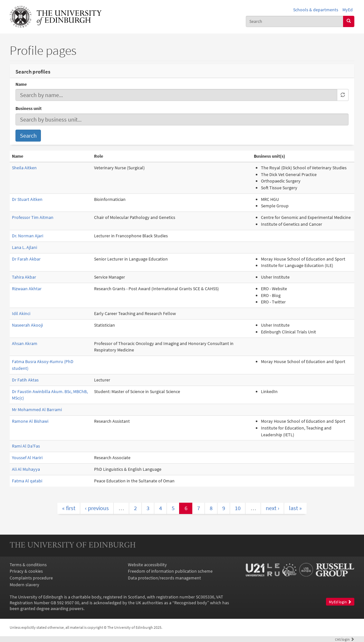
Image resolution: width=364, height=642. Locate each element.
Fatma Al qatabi (27, 481)
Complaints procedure (31, 578)
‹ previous (97, 508)
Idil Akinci (21, 313)
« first (69, 508)
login (345, 639)
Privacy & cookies (26, 571)
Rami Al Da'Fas (26, 446)
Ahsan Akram (25, 343)
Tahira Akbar (24, 277)
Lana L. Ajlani (24, 247)
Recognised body (191, 603)
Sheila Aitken (24, 168)
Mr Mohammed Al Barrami (37, 410)
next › (273, 508)
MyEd (348, 10)
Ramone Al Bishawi (30, 421)
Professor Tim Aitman (33, 217)
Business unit (29, 108)
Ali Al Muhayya (26, 469)
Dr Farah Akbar (26, 259)
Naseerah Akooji (27, 325)
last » (295, 508)
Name (21, 84)
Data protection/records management (164, 578)
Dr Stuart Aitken (27, 199)
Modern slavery (24, 585)
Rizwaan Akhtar (27, 289)
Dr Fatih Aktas (25, 380)
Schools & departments (316, 10)
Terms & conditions (28, 565)
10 (238, 508)
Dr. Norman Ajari (28, 236)
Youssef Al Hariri (27, 458)
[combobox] (295, 21)
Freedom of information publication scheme (170, 571)
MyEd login (340, 602)
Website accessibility (147, 565)
